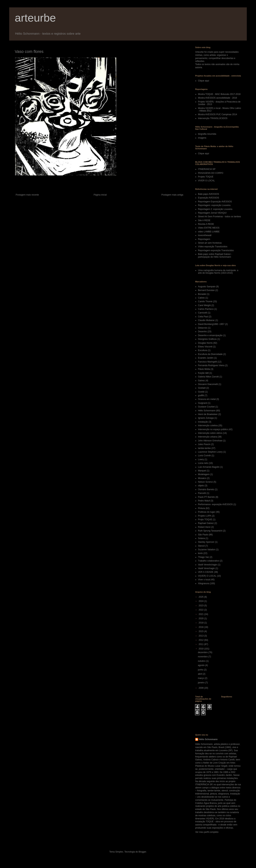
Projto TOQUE (205, 520)
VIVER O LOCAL (206, 181)
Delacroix (203, 328)
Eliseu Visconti (205, 347)
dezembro (203, 652)
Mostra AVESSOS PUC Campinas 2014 (218, 114)
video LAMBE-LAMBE (209, 232)
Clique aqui (204, 81)
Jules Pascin (204, 444)
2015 (201, 631)
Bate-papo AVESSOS (209, 194)
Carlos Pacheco (206, 309)
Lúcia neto (203, 463)
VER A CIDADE (206, 572)
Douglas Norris (205, 343)
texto (200, 553)
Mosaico (202, 478)
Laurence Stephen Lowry (210, 452)
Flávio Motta (204, 369)
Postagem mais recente (27, 195)
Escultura (203, 350)
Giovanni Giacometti (208, 384)
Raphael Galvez (206, 523)
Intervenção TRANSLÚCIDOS (213, 118)
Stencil (201, 546)
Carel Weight (204, 305)
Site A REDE (204, 220)
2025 (201, 597)
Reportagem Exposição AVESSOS (215, 202)
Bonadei (202, 294)
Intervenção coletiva (208, 426)
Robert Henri (204, 527)
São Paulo (203, 535)
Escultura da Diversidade (210, 354)
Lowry (201, 459)
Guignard (202, 403)
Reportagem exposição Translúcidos (216, 250)
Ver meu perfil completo (207, 832)
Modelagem (204, 474)
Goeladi (202, 388)
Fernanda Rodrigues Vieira (211, 365)
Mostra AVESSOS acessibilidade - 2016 (218, 98)
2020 (201, 618)
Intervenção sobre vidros (210, 433)
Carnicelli (202, 313)
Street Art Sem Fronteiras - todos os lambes (219, 217)
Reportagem (204, 239)
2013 (201, 636)
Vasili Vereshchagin (208, 565)
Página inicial (100, 195)
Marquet (202, 471)
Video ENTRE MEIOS (209, 228)
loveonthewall (205, 235)
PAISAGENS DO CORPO (211, 173)
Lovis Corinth (204, 456)
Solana (201, 538)
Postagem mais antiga (172, 195)
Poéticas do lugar (207, 512)
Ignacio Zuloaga (206, 418)
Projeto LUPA (205, 516)
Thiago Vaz (204, 557)
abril (200, 674)
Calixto (201, 298)
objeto (201, 486)
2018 (201, 623)
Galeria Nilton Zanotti (208, 377)
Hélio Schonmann (207, 411)
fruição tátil (203, 373)
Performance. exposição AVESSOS (215, 504)
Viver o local (204, 580)
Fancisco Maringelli (207, 362)
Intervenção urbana (207, 437)
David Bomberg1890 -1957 (211, 324)
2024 (201, 601)
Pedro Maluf (204, 501)
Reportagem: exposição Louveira (214, 205)
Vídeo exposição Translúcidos (213, 247)
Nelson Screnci (205, 482)
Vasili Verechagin (206, 568)
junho (201, 670)
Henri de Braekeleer (208, 414)
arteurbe (35, 18)
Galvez (201, 381)
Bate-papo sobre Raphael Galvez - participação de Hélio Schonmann (215, 255)
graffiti (201, 395)
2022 (201, 610)
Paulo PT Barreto (206, 497)
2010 (201, 649)
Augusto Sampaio (207, 287)
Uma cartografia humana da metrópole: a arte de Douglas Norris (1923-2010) (218, 272)
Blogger (142, 852)
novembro (203, 657)
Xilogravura (204, 583)
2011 (201, 644)
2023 (201, 606)
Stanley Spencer (206, 542)
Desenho (202, 332)
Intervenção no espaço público (213, 429)
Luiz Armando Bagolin (209, 467)
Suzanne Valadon (207, 550)
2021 (201, 614)
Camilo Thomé (205, 301)
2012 (201, 640)
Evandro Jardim (206, 358)
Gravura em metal (207, 399)
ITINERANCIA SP (207, 169)
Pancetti (202, 493)
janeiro (201, 683)
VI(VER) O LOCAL (207, 576)
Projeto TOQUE (206, 177)
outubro (202, 661)
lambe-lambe (204, 448)
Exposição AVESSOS (209, 198)
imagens (202, 138)
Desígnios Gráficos (207, 339)
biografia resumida (207, 134)
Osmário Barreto (206, 489)
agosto (201, 665)
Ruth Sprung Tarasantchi (210, 531)
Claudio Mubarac (206, 320)
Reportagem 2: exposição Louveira (215, 209)
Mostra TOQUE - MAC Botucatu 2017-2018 (219, 94)
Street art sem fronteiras (210, 243)
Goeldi (201, 392)
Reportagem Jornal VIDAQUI (212, 213)
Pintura (201, 508)
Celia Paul (203, 317)
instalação (203, 422)
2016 (201, 627)
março (201, 678)
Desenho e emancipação (210, 335)
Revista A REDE (206, 224)
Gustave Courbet (206, 407)
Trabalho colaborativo (209, 561)
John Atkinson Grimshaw (210, 441)
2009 (201, 688)
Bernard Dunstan (206, 290)
